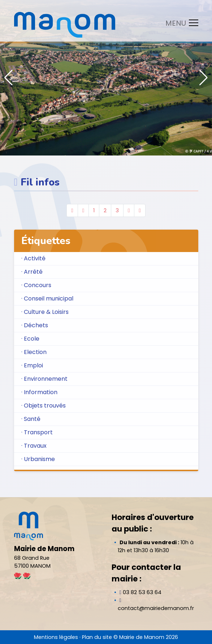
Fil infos (40, 182)
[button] (204, 78)
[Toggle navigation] (180, 23)
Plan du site (97, 637)
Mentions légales (56, 637)
